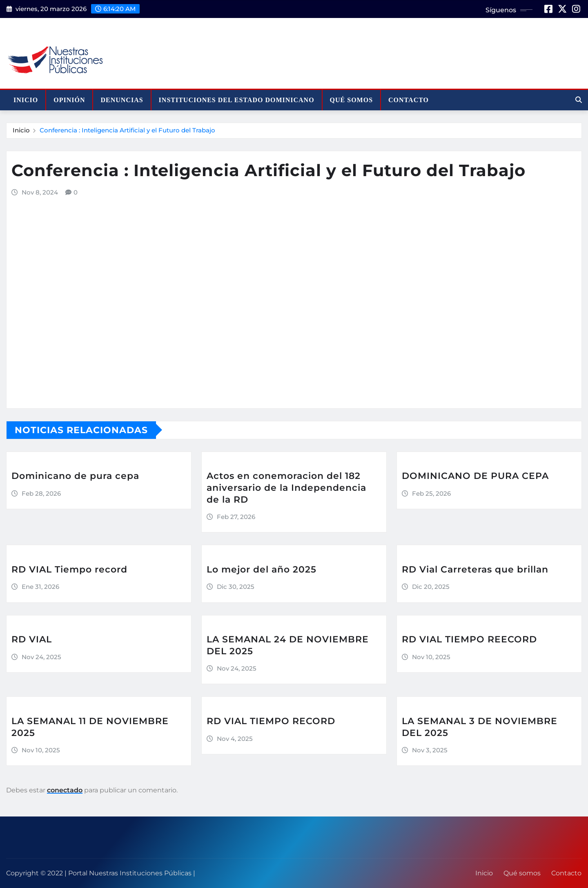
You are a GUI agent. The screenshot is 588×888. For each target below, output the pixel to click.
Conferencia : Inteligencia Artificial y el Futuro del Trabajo (127, 130)
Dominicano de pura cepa (75, 476)
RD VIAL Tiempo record (69, 569)
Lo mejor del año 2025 (262, 569)
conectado (65, 790)
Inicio (26, 100)
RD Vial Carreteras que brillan (475, 569)
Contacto (409, 100)
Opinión (69, 100)
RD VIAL (32, 639)
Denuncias (122, 100)
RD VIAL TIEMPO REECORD (469, 639)
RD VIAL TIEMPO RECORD (271, 721)
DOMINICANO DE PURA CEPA (475, 476)
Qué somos (351, 100)
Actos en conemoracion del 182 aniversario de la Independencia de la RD (286, 488)
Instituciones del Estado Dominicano (237, 100)
